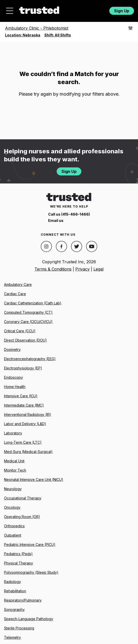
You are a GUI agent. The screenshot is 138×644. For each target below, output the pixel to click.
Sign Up (122, 11)
